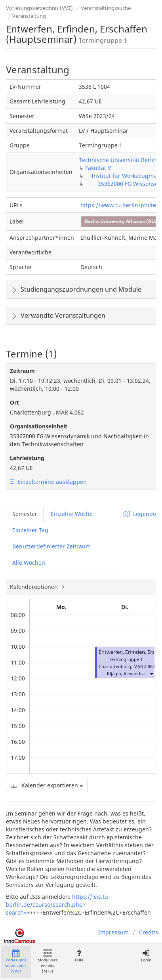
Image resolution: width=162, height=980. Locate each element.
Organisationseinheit (39, 426)
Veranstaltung (29, 16)
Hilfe (79, 956)
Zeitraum (22, 371)
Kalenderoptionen (35, 587)
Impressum (113, 932)
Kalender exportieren (47, 785)
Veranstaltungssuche (106, 8)
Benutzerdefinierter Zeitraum (51, 546)
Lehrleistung (27, 458)
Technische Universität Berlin (118, 160)
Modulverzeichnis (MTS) (48, 962)
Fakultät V (98, 168)
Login (146, 956)
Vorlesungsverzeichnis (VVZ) (39, 8)
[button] (151, 673)
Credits (149, 932)
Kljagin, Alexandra (126, 673)
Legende (140, 514)
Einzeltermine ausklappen (48, 482)
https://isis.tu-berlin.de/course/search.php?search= (58, 905)
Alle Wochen (29, 563)
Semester (25, 514)
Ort (14, 402)
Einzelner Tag (30, 530)
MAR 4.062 (144, 666)
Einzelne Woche (72, 514)
